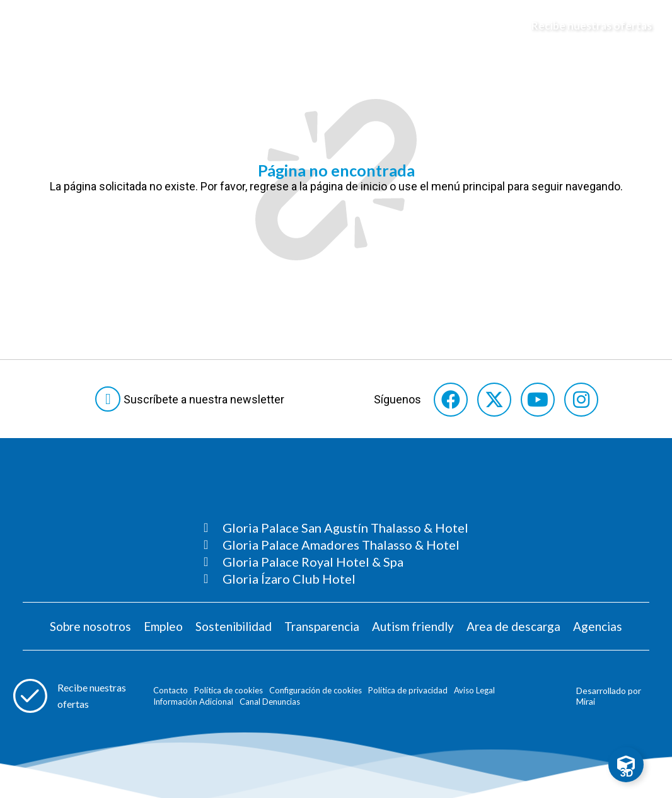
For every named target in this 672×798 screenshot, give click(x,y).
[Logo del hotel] (337, 26)
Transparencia (322, 626)
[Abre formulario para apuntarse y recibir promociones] (586, 26)
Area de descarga (513, 626)
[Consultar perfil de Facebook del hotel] (451, 400)
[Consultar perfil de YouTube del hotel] (538, 400)
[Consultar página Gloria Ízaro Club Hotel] (336, 579)
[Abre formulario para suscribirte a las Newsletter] (192, 399)
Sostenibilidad (234, 626)
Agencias (598, 626)
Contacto (171, 690)
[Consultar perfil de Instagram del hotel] (581, 400)
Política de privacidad (408, 690)
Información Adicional (193, 702)
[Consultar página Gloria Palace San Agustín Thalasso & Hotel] (336, 528)
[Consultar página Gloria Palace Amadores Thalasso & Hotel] (336, 545)
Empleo (163, 626)
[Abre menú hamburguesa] (26, 26)
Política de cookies (229, 690)
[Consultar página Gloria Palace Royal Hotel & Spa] (336, 562)
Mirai (586, 701)
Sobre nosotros (90, 626)
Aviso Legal (474, 690)
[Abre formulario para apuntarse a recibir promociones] (75, 696)
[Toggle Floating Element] (626, 765)
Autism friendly (413, 626)
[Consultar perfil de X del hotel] (494, 400)
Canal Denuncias (270, 702)
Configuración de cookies (316, 690)
